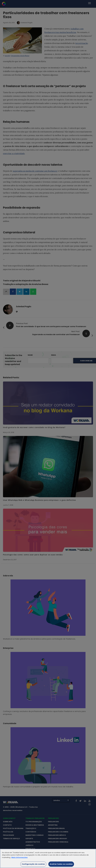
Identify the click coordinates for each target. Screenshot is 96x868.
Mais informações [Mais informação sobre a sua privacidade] (19, 860)
